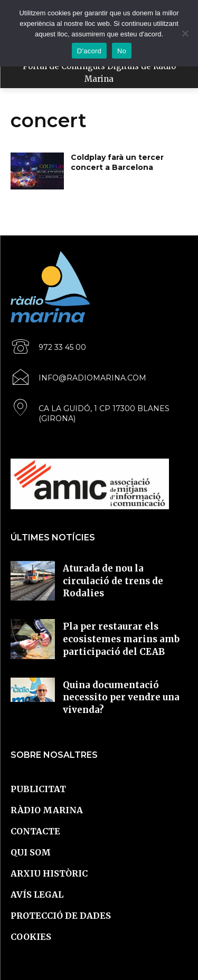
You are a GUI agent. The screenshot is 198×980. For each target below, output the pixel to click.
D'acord (89, 51)
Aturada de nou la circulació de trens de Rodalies (113, 581)
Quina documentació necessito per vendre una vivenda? (121, 698)
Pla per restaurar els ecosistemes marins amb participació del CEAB (121, 639)
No (122, 51)
